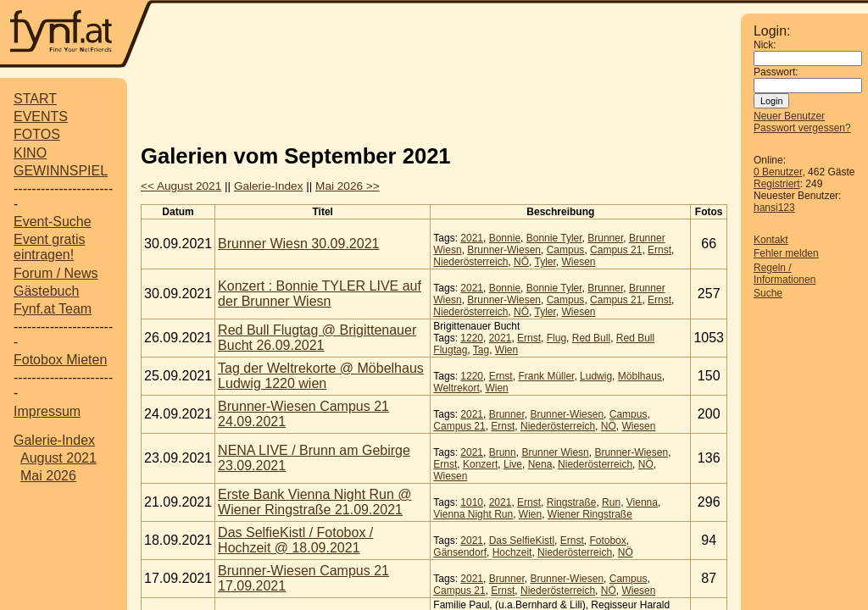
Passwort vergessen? (802, 128)
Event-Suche (53, 222)
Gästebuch (46, 291)
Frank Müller (546, 376)
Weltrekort (456, 388)
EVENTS (41, 116)
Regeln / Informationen (785, 274)
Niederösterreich (470, 262)
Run (611, 502)
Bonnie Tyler (554, 238)
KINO (30, 153)
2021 (472, 238)
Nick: (765, 45)
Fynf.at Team (53, 309)
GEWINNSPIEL (61, 171)
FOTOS (37, 134)
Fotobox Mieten (60, 360)
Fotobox (607, 541)
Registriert (777, 184)
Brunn (503, 452)
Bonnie (505, 238)
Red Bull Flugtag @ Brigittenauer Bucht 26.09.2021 (317, 338)
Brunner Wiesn (555, 452)
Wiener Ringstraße (590, 514)
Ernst (659, 250)
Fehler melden (786, 253)
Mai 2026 (48, 476)
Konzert (480, 464)
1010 (472, 502)
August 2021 (58, 458)
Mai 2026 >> (348, 186)
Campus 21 (616, 250)
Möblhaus (640, 376)
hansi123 (774, 208)
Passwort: (776, 72)
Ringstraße (572, 502)
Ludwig (596, 376)
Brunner (605, 238)
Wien (506, 350)
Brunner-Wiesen (504, 250)
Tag (481, 350)
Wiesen (578, 262)
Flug (556, 338)
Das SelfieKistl (522, 541)
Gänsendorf (460, 552)
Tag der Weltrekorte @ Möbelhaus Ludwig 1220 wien (321, 376)
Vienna (642, 502)
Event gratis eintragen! (49, 247)
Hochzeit (512, 552)
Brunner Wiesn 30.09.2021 (298, 244)
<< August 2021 (181, 186)
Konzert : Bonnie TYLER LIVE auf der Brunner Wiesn (320, 294)
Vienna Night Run (473, 514)
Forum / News (56, 273)
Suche (768, 293)
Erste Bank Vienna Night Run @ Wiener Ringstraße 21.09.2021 (315, 502)
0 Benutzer (778, 172)
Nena (540, 464)
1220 (472, 338)
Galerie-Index (54, 440)
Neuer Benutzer (789, 116)
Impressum (47, 411)
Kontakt (771, 240)
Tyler (545, 262)
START (35, 99)
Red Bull (591, 338)
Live (513, 464)
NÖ (521, 262)
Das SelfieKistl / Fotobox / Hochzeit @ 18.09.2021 (295, 540)
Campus (566, 250)
